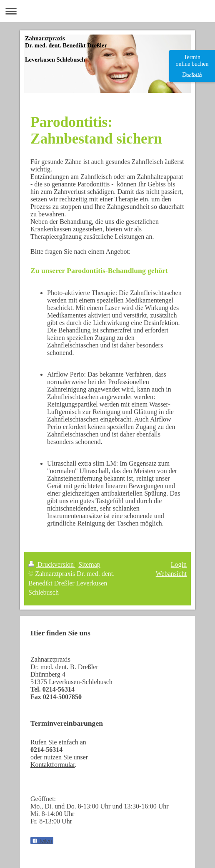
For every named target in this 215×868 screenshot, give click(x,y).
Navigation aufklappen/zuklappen (107, 11)
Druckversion (52, 564)
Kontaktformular (53, 765)
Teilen (42, 841)
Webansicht (171, 574)
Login (179, 564)
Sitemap (89, 564)
